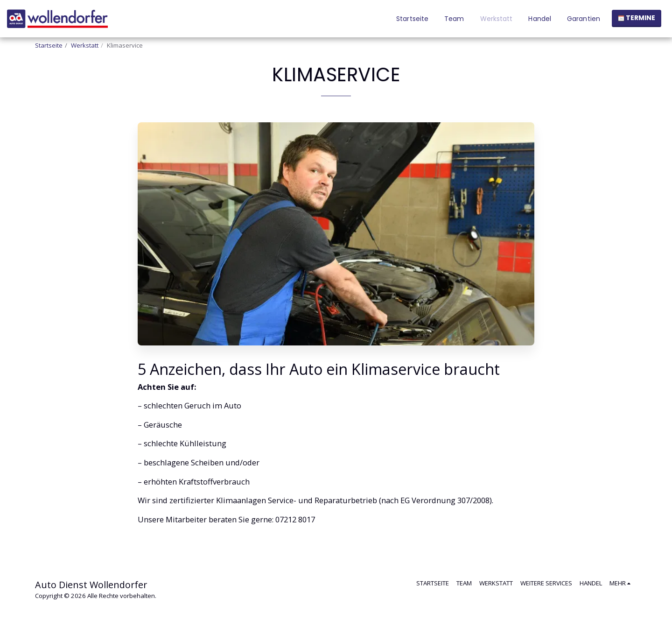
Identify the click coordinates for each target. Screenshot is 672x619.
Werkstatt (85, 45)
